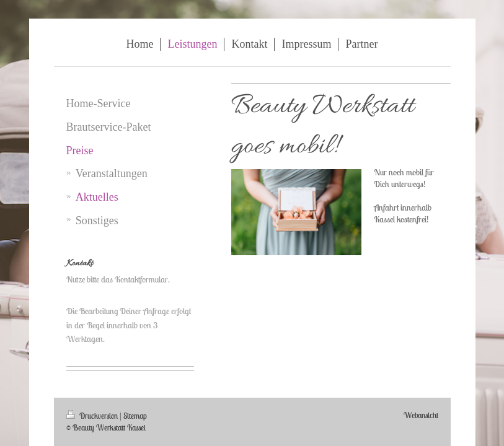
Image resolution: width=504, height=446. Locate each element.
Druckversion (93, 416)
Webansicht (421, 415)
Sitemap (135, 416)
